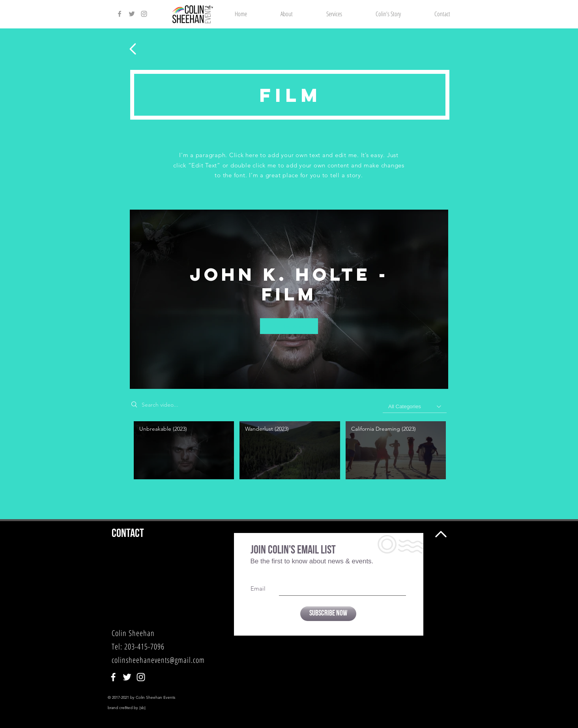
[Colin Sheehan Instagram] (144, 14)
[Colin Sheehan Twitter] (132, 14)
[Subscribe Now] (328, 614)
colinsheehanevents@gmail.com (158, 660)
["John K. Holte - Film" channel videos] (289, 452)
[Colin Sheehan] (113, 677)
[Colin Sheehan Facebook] (120, 14)
